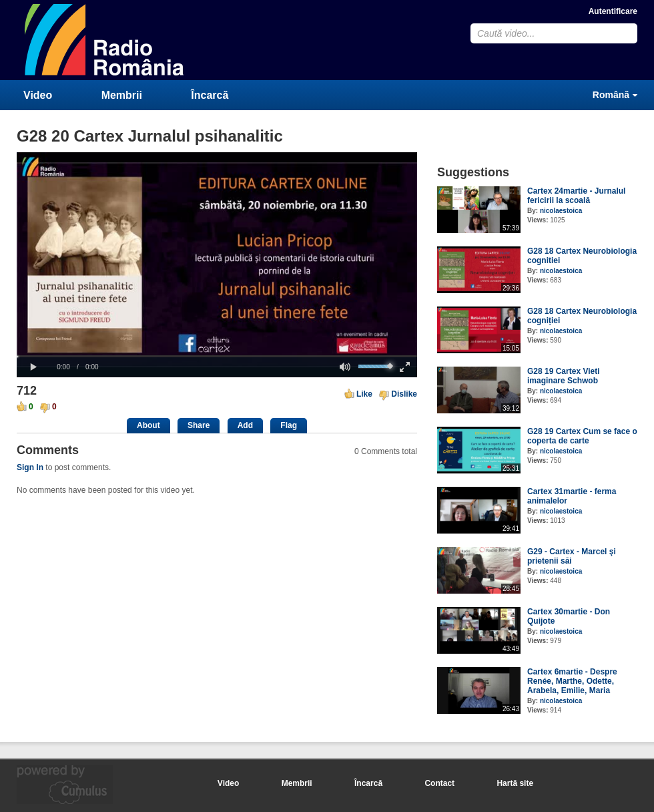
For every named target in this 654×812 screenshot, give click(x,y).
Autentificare (613, 11)
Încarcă (210, 95)
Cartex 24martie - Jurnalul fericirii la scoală (576, 196)
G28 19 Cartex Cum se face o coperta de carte (582, 436)
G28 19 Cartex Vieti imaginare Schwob (564, 376)
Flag (289, 425)
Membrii (122, 95)
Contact (439, 783)
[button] (33, 367)
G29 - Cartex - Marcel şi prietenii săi (572, 556)
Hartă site (515, 783)
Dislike (404, 394)
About (148, 425)
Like (364, 394)
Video (38, 95)
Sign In (30, 467)
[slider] (217, 356)
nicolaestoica (561, 211)
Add (245, 425)
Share (199, 425)
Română (611, 95)
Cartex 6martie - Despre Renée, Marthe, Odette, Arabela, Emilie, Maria (572, 681)
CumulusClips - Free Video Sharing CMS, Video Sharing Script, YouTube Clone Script (105, 40)
